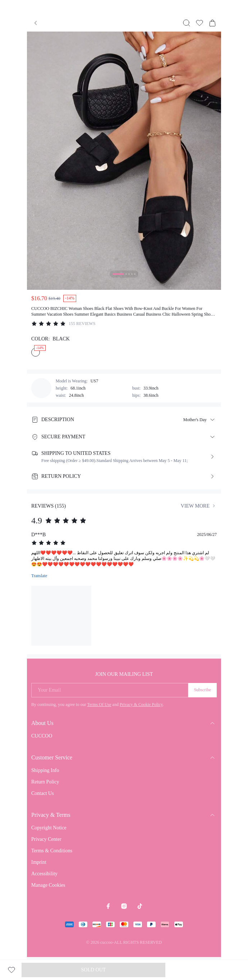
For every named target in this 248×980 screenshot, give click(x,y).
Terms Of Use (99, 705)
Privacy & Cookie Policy (141, 705)
